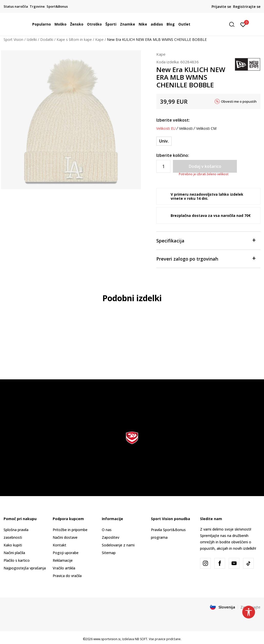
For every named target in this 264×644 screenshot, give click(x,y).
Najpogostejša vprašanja (25, 568)
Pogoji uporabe (66, 553)
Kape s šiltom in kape (74, 39)
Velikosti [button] (186, 128)
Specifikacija (206, 240)
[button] (234, 24)
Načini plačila (14, 553)
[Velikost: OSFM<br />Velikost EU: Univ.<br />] (164, 141)
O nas (107, 530)
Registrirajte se (247, 7)
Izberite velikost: (173, 120)
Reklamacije (63, 560)
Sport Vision (13, 39)
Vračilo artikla (64, 568)
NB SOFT (141, 639)
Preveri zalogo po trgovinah (206, 258)
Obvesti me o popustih (239, 101)
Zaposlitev (111, 537)
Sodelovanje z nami (118, 545)
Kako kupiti (13, 545)
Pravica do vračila (67, 576)
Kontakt (59, 545)
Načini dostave (65, 537)
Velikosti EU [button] (166, 128)
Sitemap (109, 553)
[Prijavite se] (243, 24)
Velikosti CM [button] (206, 128)
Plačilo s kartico (17, 560)
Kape (99, 39)
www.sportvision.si (107, 639)
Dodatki (47, 39)
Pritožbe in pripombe (70, 530)
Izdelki (32, 39)
